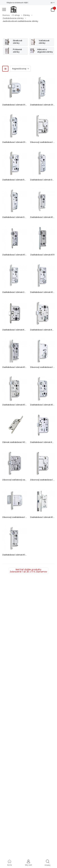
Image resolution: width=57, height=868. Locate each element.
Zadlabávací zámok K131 (42, 517)
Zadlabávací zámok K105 (15, 255)
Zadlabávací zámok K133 (15, 405)
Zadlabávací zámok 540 (15, 180)
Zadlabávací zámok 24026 (16, 292)
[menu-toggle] (4, 9)
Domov (6, 15)
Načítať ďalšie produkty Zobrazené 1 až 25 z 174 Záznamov (28, 571)
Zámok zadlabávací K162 (15, 442)
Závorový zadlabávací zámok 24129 (20, 517)
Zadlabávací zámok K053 (15, 330)
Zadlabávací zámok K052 (43, 330)
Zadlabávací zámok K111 (42, 255)
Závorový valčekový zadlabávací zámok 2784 (25, 480)
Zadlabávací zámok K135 (43, 405)
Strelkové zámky (18, 42)
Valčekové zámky (44, 42)
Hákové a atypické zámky (45, 51)
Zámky (26, 15)
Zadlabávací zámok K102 (43, 292)
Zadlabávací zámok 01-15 (43, 105)
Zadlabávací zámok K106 (15, 555)
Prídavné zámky (17, 51)
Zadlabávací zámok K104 (43, 217)
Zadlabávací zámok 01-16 (15, 142)
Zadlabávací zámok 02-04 (16, 217)
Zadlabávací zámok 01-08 (16, 105)
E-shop (16, 15)
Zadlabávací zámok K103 (15, 367)
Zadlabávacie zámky (13, 18)
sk (52, 3)
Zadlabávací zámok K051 (43, 442)
